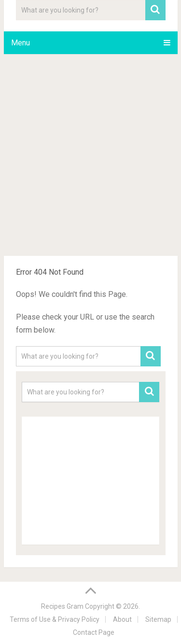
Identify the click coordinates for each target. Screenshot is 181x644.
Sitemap (158, 619)
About (122, 619)
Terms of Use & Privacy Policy (55, 619)
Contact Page (94, 632)
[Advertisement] (90, 157)
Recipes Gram (62, 606)
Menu (21, 43)
